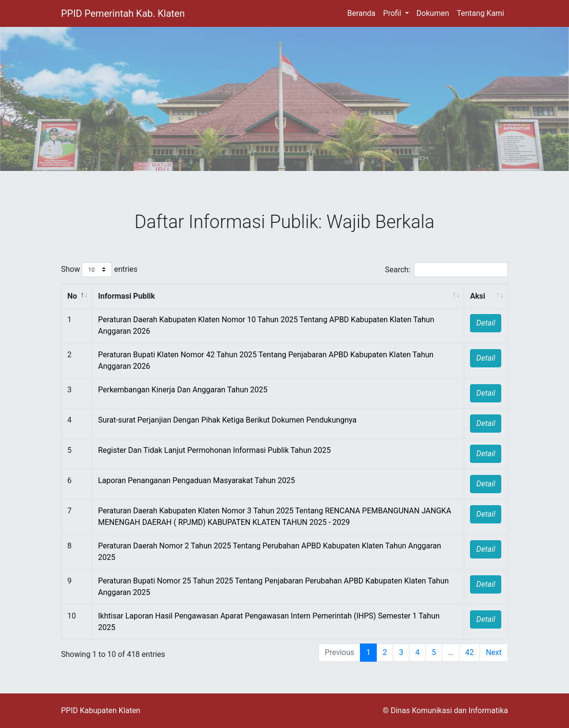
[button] (396, 13)
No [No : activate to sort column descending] (72, 296)
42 (470, 652)
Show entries (99, 270)
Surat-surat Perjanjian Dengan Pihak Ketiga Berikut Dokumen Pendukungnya (227, 420)
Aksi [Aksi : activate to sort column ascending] (478, 296)
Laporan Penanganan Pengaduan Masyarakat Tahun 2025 (197, 480)
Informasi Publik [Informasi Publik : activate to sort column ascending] (126, 296)
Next (494, 652)
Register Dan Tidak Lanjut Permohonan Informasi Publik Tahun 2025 (214, 450)
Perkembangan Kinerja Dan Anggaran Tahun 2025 (183, 390)
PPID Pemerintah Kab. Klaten (123, 13)
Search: (446, 270)
